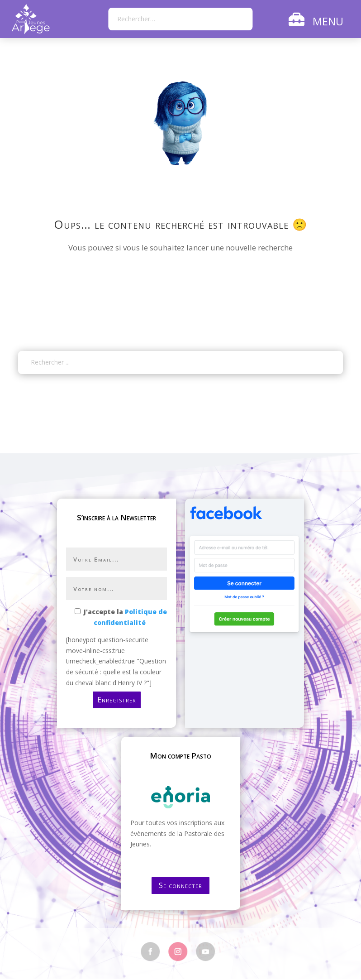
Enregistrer (117, 700)
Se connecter (180, 885)
